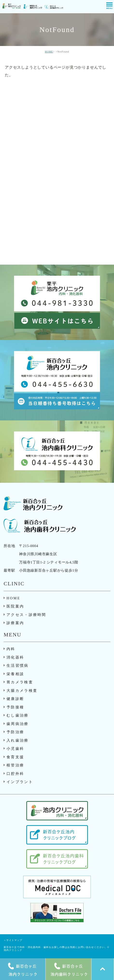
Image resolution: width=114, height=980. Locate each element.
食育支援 (15, 757)
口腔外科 (15, 774)
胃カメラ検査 (20, 682)
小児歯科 (15, 749)
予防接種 (15, 707)
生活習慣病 (18, 666)
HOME (49, 52)
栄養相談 (15, 674)
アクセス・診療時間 (26, 615)
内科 (11, 649)
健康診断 (15, 699)
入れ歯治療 (18, 740)
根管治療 (15, 765)
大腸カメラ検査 (22, 691)
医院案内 (15, 606)
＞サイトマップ (13, 940)
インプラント (20, 782)
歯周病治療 (18, 724)
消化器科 (15, 657)
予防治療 (15, 732)
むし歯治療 (18, 715)
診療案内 (15, 623)
